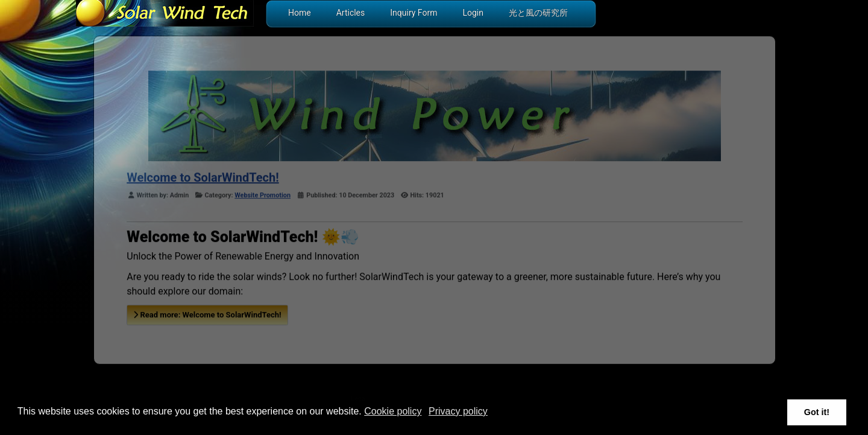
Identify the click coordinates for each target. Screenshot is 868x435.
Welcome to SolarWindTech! (203, 177)
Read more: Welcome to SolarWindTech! (207, 314)
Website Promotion (263, 195)
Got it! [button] (817, 412)
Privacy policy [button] (458, 411)
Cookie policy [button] (393, 411)
